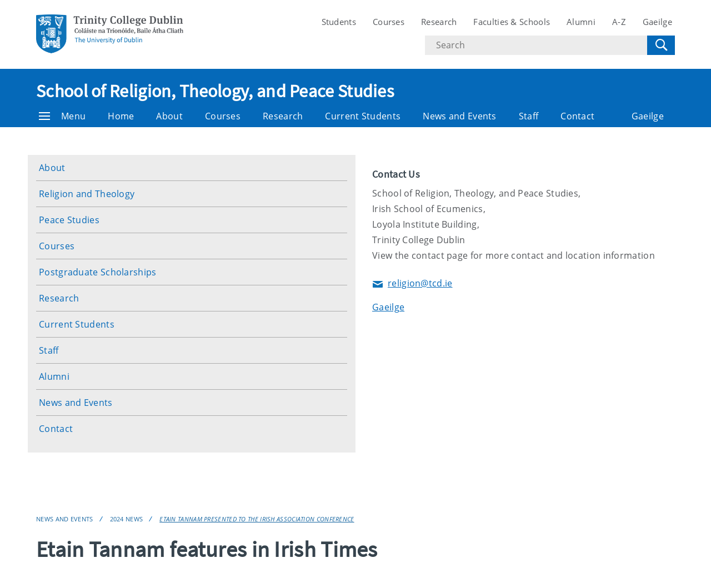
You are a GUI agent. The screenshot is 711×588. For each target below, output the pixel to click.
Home (121, 116)
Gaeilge (657, 22)
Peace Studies (69, 220)
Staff (529, 116)
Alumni (581, 22)
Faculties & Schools (512, 22)
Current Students (363, 116)
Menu (62, 116)
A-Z (619, 22)
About (169, 116)
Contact (577, 116)
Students (339, 22)
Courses (389, 22)
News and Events (460, 116)
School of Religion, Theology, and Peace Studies (215, 91)
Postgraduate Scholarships (98, 272)
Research (439, 22)
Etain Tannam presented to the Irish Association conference (257, 519)
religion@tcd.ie (412, 284)
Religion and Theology (87, 194)
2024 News (127, 519)
